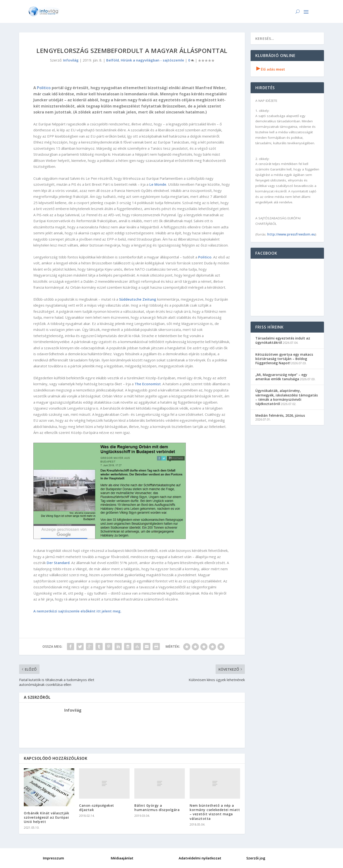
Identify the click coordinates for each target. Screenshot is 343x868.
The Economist (148, 384)
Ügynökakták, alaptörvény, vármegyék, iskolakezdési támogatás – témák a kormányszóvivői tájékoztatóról (287, 397)
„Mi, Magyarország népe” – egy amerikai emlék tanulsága (281, 377)
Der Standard (58, 563)
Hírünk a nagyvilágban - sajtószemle (152, 60)
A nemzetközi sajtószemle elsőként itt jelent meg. (77, 611)
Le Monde (158, 184)
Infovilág (71, 60)
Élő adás (271, 69)
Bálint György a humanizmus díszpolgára (157, 808)
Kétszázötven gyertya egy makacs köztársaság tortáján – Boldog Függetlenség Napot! (284, 359)
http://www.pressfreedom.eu (291, 234)
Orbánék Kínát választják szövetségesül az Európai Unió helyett (46, 817)
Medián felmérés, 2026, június (280, 415)
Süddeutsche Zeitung (138, 299)
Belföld (113, 60)
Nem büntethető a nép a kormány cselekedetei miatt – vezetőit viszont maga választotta (215, 812)
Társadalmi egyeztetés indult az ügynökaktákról (283, 340)
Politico (44, 88)
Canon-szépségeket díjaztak (97, 808)
